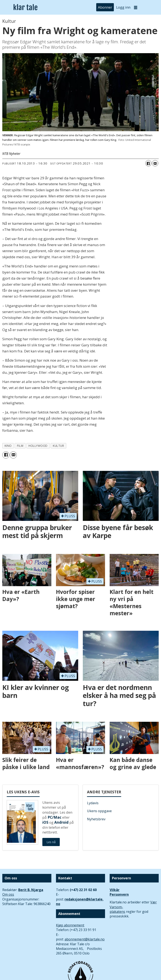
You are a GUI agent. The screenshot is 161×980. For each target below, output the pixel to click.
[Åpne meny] (136, 7)
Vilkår (115, 890)
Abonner (105, 7)
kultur (58, 446)
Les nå (51, 842)
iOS (45, 822)
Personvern (119, 894)
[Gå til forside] (25, 7)
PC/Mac (55, 817)
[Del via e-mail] (155, 163)
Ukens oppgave (99, 811)
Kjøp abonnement (70, 925)
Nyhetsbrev (96, 819)
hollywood (38, 446)
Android (61, 822)
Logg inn (123, 7)
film (20, 446)
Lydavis (93, 803)
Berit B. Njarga (31, 890)
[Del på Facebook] (148, 163)
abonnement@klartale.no (85, 939)
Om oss (8, 894)
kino (8, 446)
